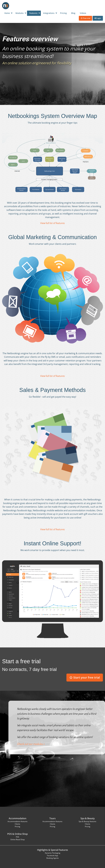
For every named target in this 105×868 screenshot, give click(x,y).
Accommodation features (18, 821)
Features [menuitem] (33, 13)
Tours (53, 818)
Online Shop (21, 834)
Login (98, 18)
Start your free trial (85, 677)
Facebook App (53, 855)
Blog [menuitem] (73, 13)
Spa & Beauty (88, 818)
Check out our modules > (31, 744)
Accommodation (18, 818)
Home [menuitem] (7, 13)
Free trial (85, 18)
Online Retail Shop (18, 840)
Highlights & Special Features (53, 850)
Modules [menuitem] (20, 13)
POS (10, 834)
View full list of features (53, 223)
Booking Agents (53, 858)
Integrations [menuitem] (49, 13)
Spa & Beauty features (87, 821)
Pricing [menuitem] (63, 13)
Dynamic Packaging (53, 853)
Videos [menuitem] (83, 13)
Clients (17, 824)
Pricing (17, 827)
